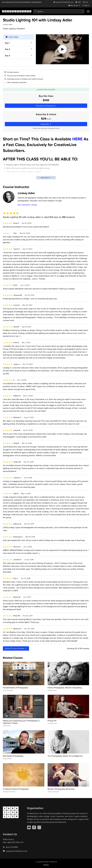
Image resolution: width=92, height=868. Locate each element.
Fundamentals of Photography (16, 688)
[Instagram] (39, 827)
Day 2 (8, 49)
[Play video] (62, 49)
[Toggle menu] (88, 11)
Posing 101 (52, 721)
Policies (46, 865)
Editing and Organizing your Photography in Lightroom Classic (21, 722)
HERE (77, 139)
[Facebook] (34, 827)
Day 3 (7, 56)
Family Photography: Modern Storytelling (65, 688)
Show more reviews (16, 648)
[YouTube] (29, 827)
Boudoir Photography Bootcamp (61, 789)
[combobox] (59, 11)
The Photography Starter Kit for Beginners (65, 756)
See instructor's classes (27, 205)
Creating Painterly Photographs (16, 789)
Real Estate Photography (13, 756)
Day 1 (7, 43)
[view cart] (86, 2)
